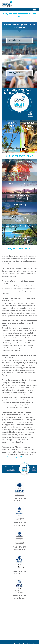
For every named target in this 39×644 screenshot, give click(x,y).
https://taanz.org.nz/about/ (12, 457)
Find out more (11, 149)
